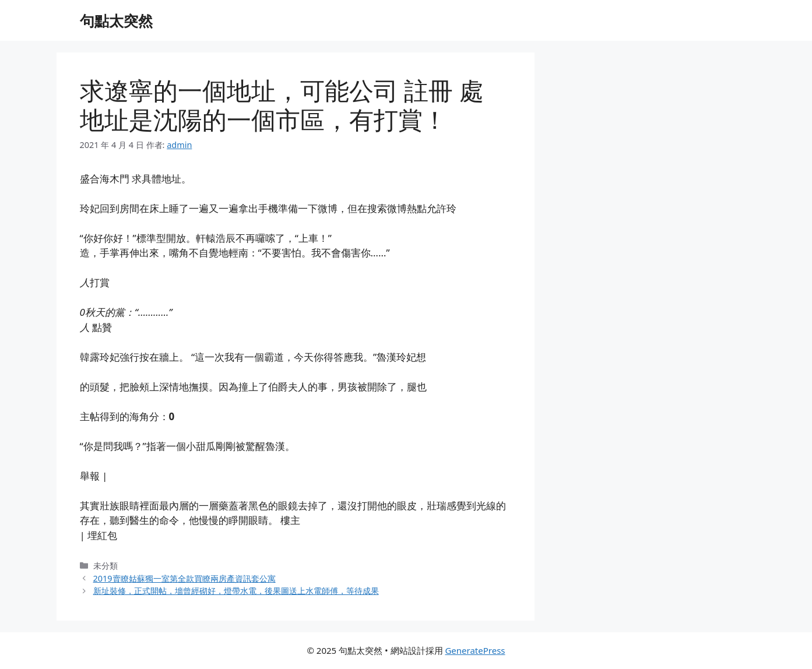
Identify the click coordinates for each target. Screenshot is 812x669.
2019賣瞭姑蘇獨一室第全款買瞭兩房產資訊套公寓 (184, 578)
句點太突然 (116, 20)
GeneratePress (475, 650)
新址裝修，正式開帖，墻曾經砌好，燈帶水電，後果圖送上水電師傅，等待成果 (236, 591)
